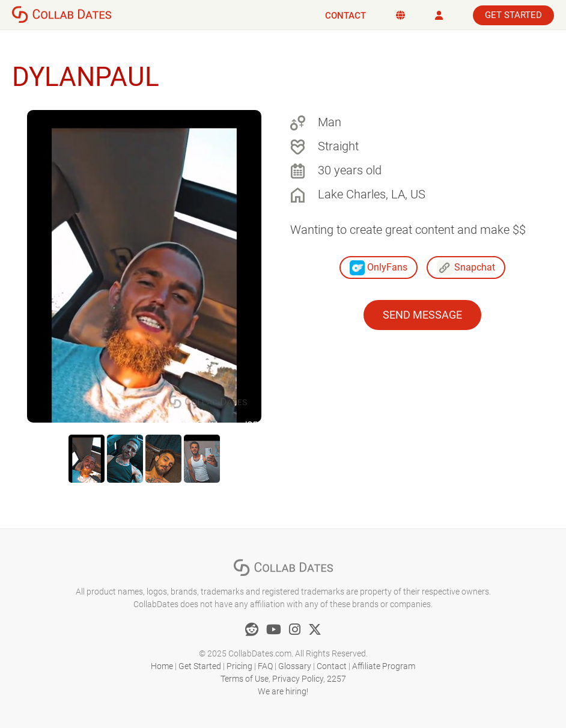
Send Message (422, 315)
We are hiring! (283, 691)
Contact (345, 16)
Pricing (239, 666)
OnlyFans (379, 268)
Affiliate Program (384, 666)
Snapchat (466, 268)
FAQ (265, 666)
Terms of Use (245, 679)
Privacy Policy (298, 679)
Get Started (513, 15)
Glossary (295, 666)
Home (162, 666)
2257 (336, 679)
